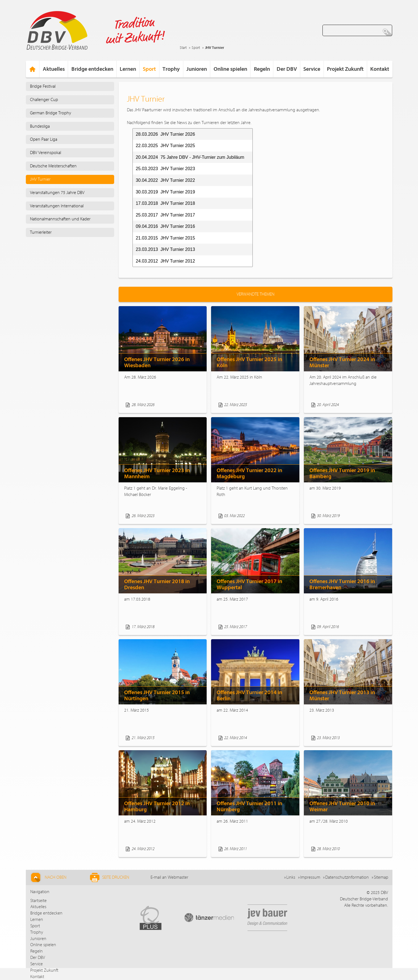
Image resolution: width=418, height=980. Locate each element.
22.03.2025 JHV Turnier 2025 (165, 146)
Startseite (38, 901)
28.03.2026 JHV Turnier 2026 (165, 134)
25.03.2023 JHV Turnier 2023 (165, 169)
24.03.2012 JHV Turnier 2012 (165, 261)
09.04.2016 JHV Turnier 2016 (165, 226)
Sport (196, 48)
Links (291, 877)
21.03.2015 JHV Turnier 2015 (165, 238)
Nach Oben (48, 877)
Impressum (310, 877)
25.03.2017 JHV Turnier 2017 (165, 215)
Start (183, 48)
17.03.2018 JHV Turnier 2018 (165, 203)
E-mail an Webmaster (169, 877)
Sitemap (381, 877)
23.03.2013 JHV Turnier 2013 (165, 249)
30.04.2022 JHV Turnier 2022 (165, 180)
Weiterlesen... (188, 405)
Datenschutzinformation (347, 877)
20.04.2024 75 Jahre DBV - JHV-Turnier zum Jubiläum (190, 157)
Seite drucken (110, 877)
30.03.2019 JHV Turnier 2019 (165, 192)
